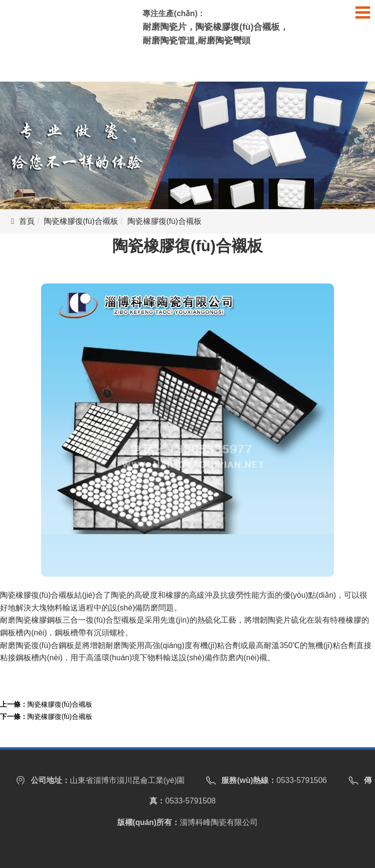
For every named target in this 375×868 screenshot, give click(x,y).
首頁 (27, 221)
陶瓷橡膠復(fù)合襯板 (81, 221)
